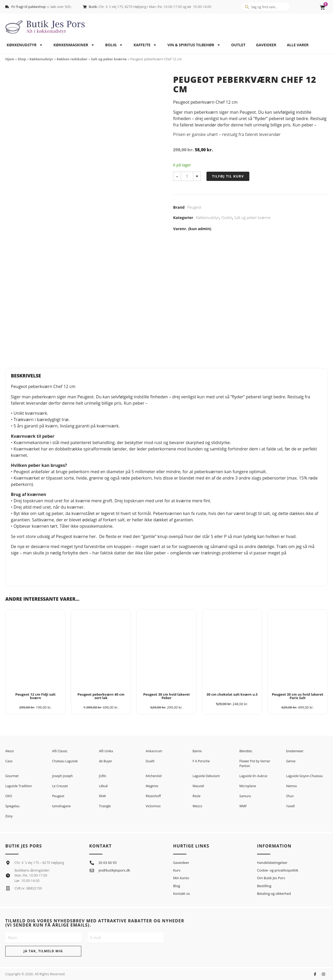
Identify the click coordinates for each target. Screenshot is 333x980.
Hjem (10, 59)
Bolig (114, 45)
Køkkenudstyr (25, 45)
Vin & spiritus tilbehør (194, 45)
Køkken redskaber (72, 59)
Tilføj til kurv (228, 176)
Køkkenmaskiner (74, 45)
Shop (22, 59)
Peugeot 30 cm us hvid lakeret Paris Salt (298, 696)
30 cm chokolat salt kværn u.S (232, 694)
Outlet (238, 45)
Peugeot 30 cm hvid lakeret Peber (166, 696)
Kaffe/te (145, 45)
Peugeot (194, 207)
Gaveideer (266, 45)
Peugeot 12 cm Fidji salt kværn (35, 696)
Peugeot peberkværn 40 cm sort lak (101, 696)
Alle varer (298, 45)
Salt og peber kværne (109, 59)
